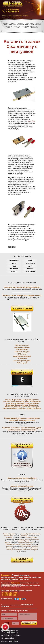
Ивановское (9, 546)
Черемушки (19, 550)
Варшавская (27, 550)
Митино (20, 541)
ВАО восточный (22, 350)
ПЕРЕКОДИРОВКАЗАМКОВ (25, 27)
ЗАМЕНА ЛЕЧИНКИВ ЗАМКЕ (9, 27)
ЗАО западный (22, 363)
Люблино (8, 543)
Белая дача (26, 400)
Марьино (26, 541)
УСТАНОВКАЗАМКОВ (6, 24)
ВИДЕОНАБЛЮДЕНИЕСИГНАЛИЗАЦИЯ (34, 27)
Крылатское (16, 544)
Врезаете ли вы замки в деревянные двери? (22, 295)
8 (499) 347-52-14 (10, 595)
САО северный (22, 358)
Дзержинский (16, 400)
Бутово (8, 403)
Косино (5, 409)
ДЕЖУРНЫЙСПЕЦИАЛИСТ (38, 24)
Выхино (29, 546)
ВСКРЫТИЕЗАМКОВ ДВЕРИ (20, 24)
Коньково (29, 544)
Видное (29, 409)
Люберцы (6, 402)
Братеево (23, 546)
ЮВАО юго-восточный (22, 347)
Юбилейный (9, 407)
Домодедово (10, 405)
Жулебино (35, 546)
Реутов (22, 402)
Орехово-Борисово (25, 539)
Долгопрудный (35, 402)
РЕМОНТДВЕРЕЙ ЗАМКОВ (13, 24)
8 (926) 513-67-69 (10, 593)
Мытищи (8, 400)
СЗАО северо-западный (22, 361)
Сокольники (24, 536)
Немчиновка (13, 409)
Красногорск (37, 409)
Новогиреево (35, 539)
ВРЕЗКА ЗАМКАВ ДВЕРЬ (17, 27)
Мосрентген (34, 400)
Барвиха (18, 405)
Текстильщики (8, 536)
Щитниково (26, 407)
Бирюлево (12, 534)
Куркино (36, 403)
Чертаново (29, 534)
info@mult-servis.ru (12, 635)
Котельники (15, 402)
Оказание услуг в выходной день (22, 478)
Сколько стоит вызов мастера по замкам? (22, 287)
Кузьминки (9, 544)
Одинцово (29, 403)
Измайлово (10, 537)
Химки (27, 402)
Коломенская (29, 543)
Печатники (29, 537)
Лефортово (21, 543)
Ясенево (6, 534)
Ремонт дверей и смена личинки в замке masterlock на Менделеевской (22, 419)
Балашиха (18, 407)
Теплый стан (37, 534)
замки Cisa (31, 121)
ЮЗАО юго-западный (22, 352)
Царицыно (34, 548)
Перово (35, 537)
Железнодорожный (18, 403)
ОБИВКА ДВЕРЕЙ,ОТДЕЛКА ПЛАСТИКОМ (29, 24)
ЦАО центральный (22, 345)
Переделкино (33, 405)
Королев (25, 405)
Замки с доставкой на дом (22, 486)
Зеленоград (35, 407)
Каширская (34, 550)
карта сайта (9, 638)
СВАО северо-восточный (22, 356)
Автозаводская (10, 550)
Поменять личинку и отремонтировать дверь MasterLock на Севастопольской (22, 429)
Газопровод (22, 409)
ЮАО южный (22, 354)
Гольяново (9, 548)
